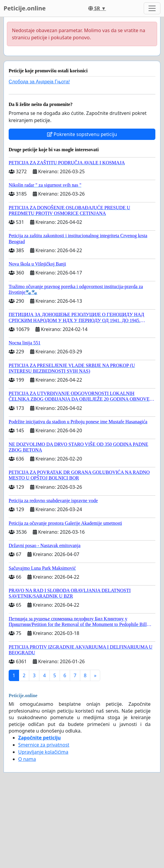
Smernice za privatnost (44, 745)
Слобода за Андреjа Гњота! (39, 82)
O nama (27, 759)
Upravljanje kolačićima (43, 752)
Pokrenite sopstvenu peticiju (82, 134)
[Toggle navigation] (152, 8)
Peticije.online (25, 8)
